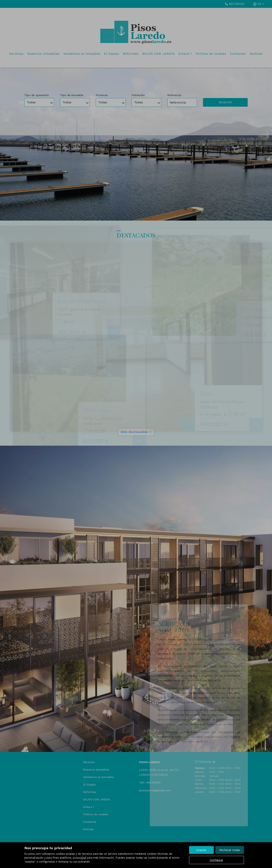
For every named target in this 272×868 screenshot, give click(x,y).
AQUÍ (83, 858)
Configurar (216, 860)
